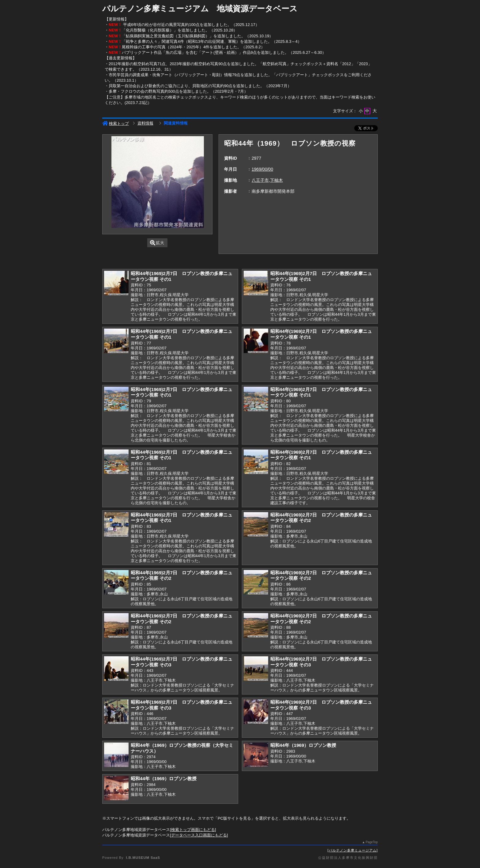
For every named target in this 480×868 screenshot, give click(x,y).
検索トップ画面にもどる (193, 830)
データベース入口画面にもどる (199, 835)
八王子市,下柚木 (267, 180)
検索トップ (116, 123)
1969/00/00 (262, 169)
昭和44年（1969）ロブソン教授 (303, 745)
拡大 (157, 243)
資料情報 (145, 123)
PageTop (372, 842)
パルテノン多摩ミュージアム (353, 850)
